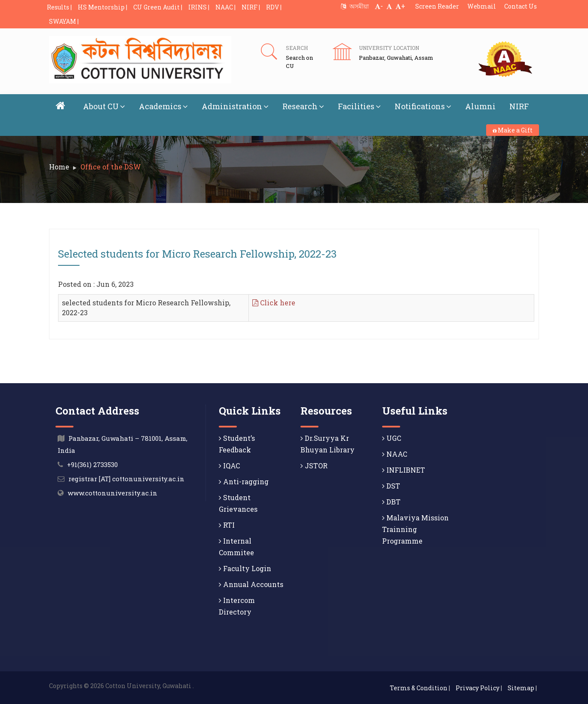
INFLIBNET (404, 469)
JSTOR (314, 465)
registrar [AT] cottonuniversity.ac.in (126, 478)
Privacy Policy (478, 687)
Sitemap (521, 687)
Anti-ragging (244, 481)
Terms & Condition (419, 687)
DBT (391, 501)
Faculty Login (245, 568)
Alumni (480, 106)
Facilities (359, 106)
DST (391, 485)
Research (303, 106)
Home (59, 167)
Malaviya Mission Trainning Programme (415, 529)
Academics (163, 106)
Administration (235, 106)
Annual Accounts (251, 584)
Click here (274, 303)
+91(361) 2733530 (92, 464)
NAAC (395, 453)
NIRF (519, 106)
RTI (227, 524)
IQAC (229, 465)
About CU (104, 106)
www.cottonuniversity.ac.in (112, 492)
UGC (392, 438)
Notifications (423, 106)
